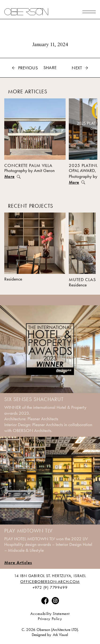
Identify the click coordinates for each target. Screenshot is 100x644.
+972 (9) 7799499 (50, 588)
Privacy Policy (50, 619)
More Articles (18, 562)
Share (50, 67)
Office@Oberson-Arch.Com (50, 582)
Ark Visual (60, 635)
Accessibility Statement (50, 614)
